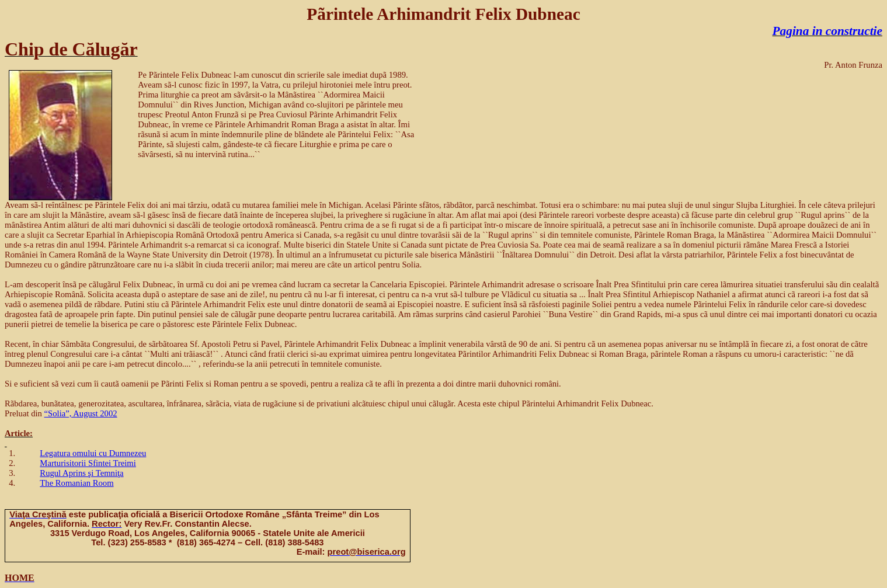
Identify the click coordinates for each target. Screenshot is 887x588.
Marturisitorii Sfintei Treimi (88, 463)
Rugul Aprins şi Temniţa (81, 473)
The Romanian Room (76, 483)
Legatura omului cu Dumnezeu (93, 453)
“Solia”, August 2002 (81, 413)
